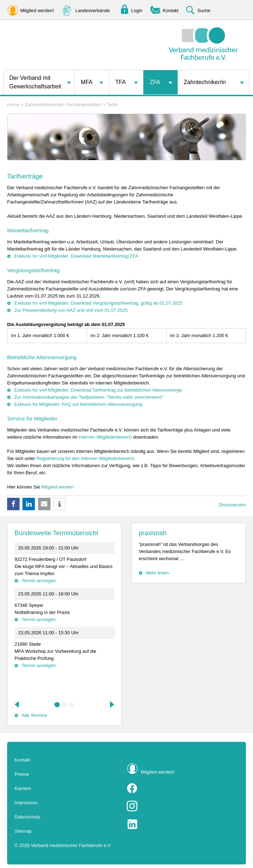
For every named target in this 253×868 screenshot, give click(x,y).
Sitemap (23, 831)
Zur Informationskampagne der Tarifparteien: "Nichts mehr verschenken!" (89, 397)
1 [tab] (57, 705)
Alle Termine (34, 715)
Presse (22, 774)
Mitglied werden (57, 487)
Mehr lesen (157, 573)
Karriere (23, 788)
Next (111, 704)
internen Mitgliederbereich (105, 437)
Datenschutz (27, 817)
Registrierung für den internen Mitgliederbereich (85, 458)
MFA (87, 82)
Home (13, 105)
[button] (13, 504)
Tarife (112, 105)
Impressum (26, 803)
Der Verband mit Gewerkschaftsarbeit (35, 82)
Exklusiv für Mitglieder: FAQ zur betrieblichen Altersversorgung (78, 404)
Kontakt (22, 760)
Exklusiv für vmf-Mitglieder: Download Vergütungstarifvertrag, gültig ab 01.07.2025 (98, 303)
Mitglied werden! (158, 772)
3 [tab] (72, 705)
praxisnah (153, 533)
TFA (120, 82)
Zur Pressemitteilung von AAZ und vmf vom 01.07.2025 (71, 310)
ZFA (155, 82)
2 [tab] (64, 705)
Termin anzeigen (39, 581)
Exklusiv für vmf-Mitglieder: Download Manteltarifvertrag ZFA (76, 256)
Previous (17, 704)
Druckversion (232, 505)
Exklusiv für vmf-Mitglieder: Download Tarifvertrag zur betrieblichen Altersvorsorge (98, 390)
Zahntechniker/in (205, 82)
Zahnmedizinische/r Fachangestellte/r (63, 105)
